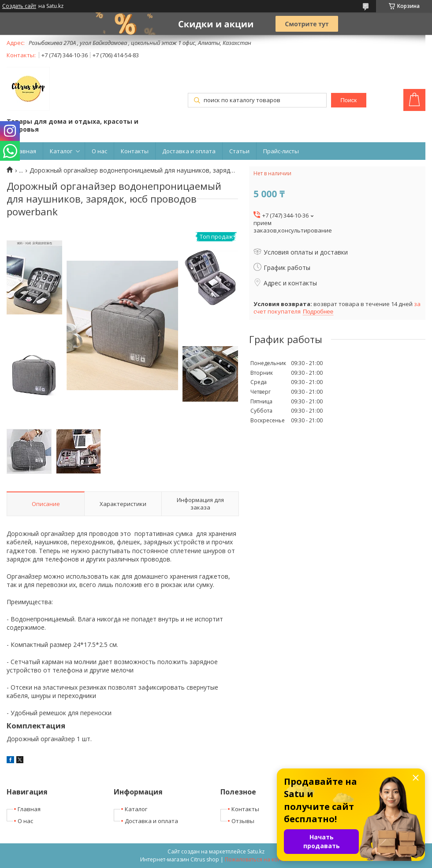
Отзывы (243, 821)
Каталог (61, 151)
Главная (25, 151)
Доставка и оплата (189, 151)
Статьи (239, 151)
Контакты (135, 151)
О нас (99, 151)
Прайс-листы (281, 151)
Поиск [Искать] (348, 100)
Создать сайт (19, 6)
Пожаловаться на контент (259, 859)
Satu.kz (256, 851)
